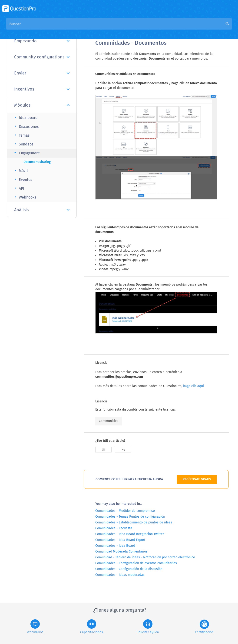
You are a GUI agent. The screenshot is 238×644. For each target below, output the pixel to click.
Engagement (26, 153)
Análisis (42, 210)
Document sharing (37, 162)
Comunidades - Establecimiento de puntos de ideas (134, 522)
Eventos (23, 179)
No (123, 450)
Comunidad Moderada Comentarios (121, 551)
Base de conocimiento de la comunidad (158, 28)
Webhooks (25, 197)
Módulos (42, 105)
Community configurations (42, 57)
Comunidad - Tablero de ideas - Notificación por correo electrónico (145, 557)
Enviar (42, 73)
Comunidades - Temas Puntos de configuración (130, 517)
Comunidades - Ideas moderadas (120, 575)
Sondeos (23, 144)
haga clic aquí (193, 386)
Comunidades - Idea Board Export (120, 540)
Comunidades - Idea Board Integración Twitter (130, 534)
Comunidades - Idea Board (115, 546)
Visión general (107, 28)
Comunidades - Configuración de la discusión (129, 569)
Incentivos (42, 89)
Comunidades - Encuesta (114, 528)
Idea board (25, 117)
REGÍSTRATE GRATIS (197, 479)
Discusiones (26, 126)
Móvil (20, 170)
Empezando (42, 41)
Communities (109, 421)
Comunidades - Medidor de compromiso (125, 511)
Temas (21, 135)
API (19, 188)
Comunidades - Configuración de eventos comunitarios (136, 563)
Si (103, 450)
